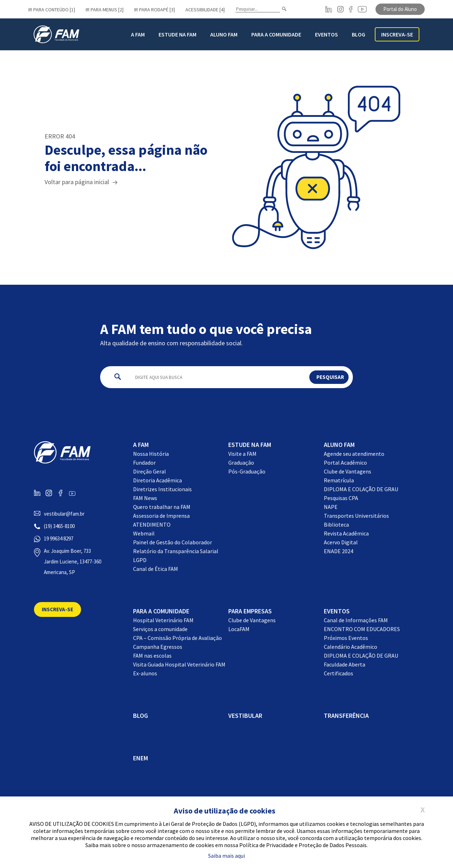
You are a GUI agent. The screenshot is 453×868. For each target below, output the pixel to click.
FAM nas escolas (152, 656)
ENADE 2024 (339, 551)
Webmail (144, 533)
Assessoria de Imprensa (161, 516)
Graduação (241, 463)
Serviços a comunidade (160, 629)
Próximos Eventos (346, 638)
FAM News (145, 498)
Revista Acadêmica (346, 533)
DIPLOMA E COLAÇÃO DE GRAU (361, 489)
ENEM (141, 758)
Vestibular (245, 716)
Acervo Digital (341, 542)
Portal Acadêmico (345, 463)
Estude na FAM (177, 34)
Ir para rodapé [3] (154, 10)
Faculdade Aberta (345, 664)
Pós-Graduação (247, 471)
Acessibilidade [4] (205, 10)
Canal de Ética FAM (156, 569)
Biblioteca (336, 524)
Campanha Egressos (158, 647)
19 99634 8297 (59, 538)
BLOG (359, 34)
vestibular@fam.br (64, 514)
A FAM (138, 34)
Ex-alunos (145, 673)
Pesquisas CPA (341, 498)
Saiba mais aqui (226, 856)
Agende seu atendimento (354, 454)
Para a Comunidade (276, 34)
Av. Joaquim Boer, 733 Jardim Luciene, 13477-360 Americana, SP (73, 561)
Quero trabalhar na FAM (162, 507)
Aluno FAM (224, 34)
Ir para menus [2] (105, 10)
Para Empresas (250, 611)
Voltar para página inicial (77, 182)
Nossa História (151, 454)
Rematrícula (339, 480)
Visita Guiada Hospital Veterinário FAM (179, 664)
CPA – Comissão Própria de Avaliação (177, 638)
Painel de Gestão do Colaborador (173, 542)
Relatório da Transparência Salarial (176, 551)
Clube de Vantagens (348, 471)
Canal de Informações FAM (356, 620)
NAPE (331, 507)
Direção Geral (150, 471)
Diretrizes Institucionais (162, 489)
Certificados (339, 673)
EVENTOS (337, 611)
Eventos (326, 34)
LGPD (140, 560)
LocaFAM (239, 629)
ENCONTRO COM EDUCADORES (362, 629)
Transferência (346, 716)
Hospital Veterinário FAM (163, 620)
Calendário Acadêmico (351, 647)
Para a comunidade (161, 611)
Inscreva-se (397, 34)
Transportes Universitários (356, 516)
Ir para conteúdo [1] (52, 10)
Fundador (144, 463)
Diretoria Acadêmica (157, 480)
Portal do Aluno (400, 9)
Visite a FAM (242, 454)
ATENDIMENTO (152, 524)
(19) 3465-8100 (59, 526)
